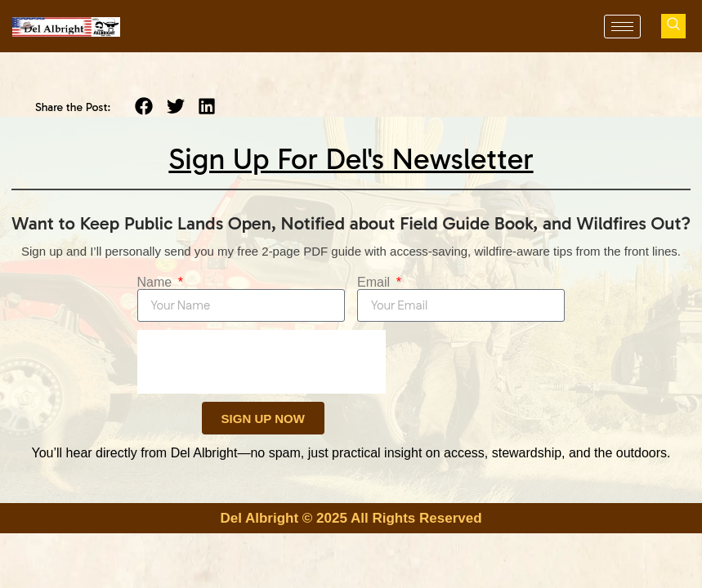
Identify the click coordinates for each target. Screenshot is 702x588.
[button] (144, 107)
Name (156, 283)
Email (375, 283)
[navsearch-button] (673, 26)
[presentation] (262, 362)
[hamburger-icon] (622, 27)
